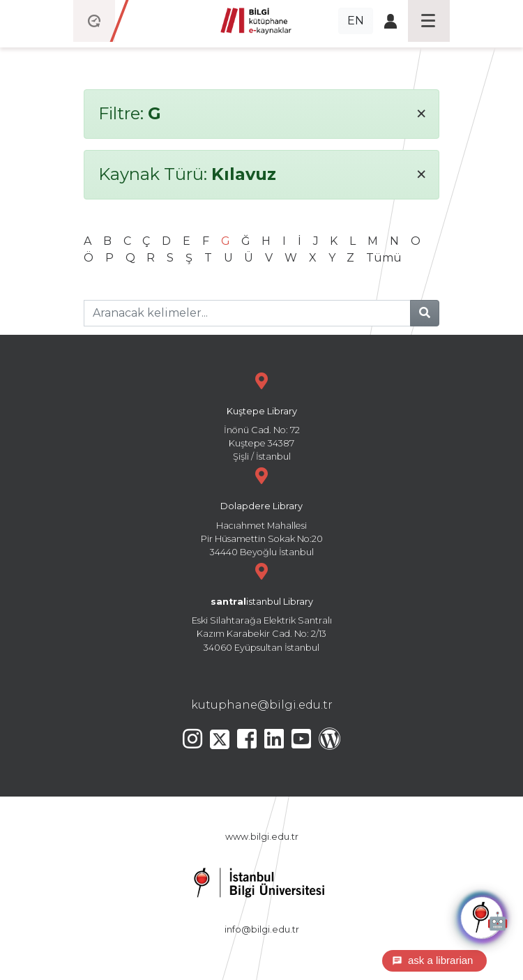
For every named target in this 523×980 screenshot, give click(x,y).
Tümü (384, 258)
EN (356, 21)
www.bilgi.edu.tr (262, 837)
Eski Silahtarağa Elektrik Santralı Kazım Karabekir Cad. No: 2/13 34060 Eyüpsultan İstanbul (261, 606)
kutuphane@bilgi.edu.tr (262, 705)
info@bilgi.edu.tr (262, 929)
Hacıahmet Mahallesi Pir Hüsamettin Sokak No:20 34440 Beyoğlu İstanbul (261, 510)
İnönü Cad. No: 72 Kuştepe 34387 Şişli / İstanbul (261, 415)
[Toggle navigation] (429, 21)
